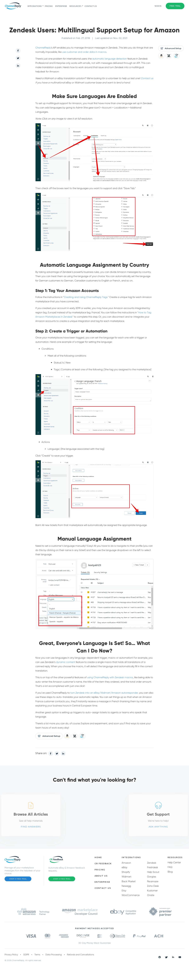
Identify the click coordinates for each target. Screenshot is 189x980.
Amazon (126, 863)
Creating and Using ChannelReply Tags (86, 297)
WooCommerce (131, 895)
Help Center (174, 862)
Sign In (158, 6)
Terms (37, 955)
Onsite (151, 895)
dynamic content (66, 662)
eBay (124, 867)
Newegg (126, 886)
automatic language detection (110, 59)
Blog (170, 872)
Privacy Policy (11, 955)
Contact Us (91, 6)
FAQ (170, 867)
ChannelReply (43, 48)
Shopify (126, 872)
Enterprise (61, 6)
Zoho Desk (153, 886)
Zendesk (152, 863)
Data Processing (54, 955)
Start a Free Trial (18, 879)
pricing (49, 6)
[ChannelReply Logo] (13, 6)
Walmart (126, 877)
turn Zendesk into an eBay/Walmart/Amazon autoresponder (104, 693)
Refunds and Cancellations (80, 955)
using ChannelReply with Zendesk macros (110, 677)
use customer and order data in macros (84, 52)
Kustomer (152, 891)
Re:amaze (153, 881)
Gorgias (152, 877)
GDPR (26, 955)
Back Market (129, 881)
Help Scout (153, 872)
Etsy (124, 891)
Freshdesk (153, 867)
